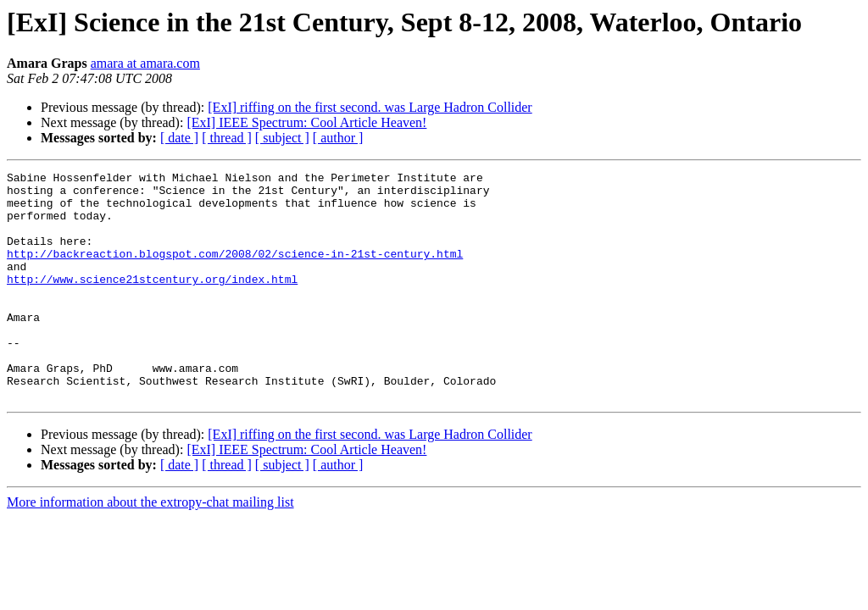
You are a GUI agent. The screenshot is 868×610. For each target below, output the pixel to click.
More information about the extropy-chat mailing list (150, 548)
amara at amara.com (145, 63)
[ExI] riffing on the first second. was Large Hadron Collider (370, 107)
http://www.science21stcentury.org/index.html (152, 302)
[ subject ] (282, 138)
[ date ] (179, 138)
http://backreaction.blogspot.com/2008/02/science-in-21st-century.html (235, 271)
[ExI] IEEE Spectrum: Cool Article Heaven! (306, 122)
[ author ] (338, 138)
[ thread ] (227, 138)
